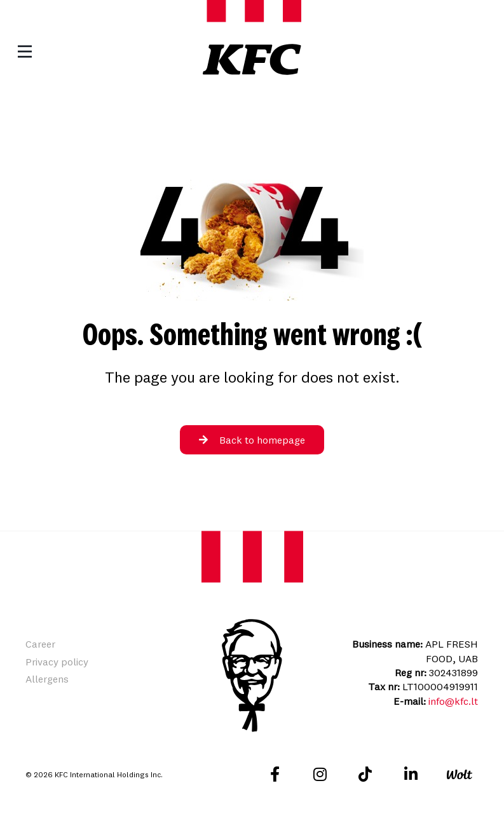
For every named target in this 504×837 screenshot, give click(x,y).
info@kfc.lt (453, 701)
